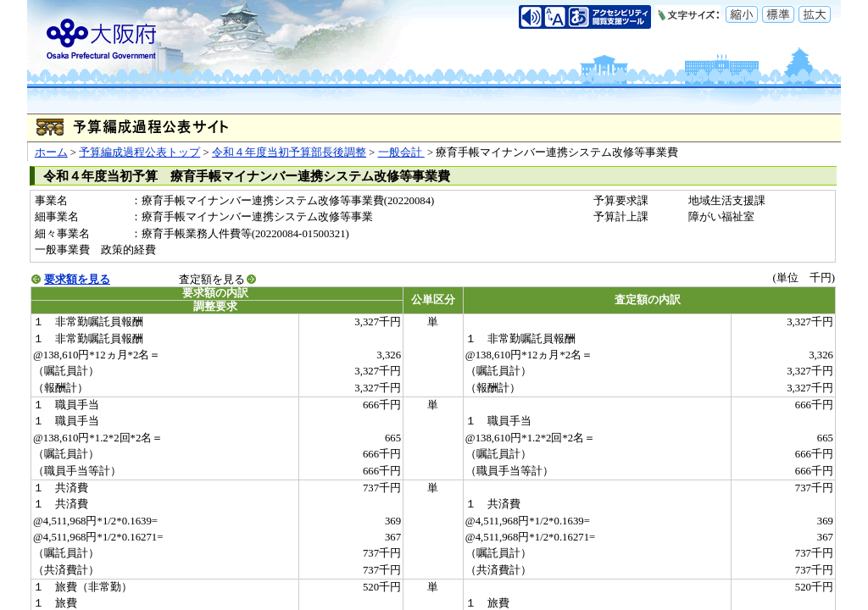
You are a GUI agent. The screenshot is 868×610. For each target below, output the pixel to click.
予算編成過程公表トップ (139, 152)
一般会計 (401, 152)
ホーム (51, 152)
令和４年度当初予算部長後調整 (289, 152)
